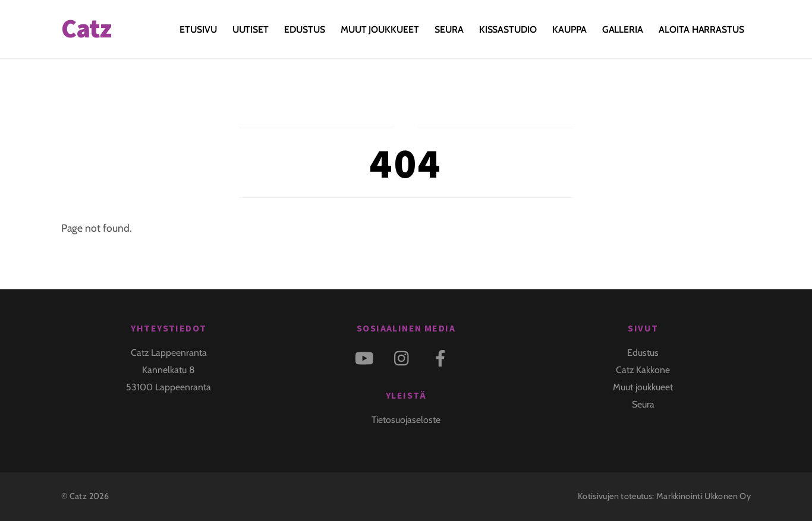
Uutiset (251, 29)
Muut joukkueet (380, 29)
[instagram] (405, 357)
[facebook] (443, 357)
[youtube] (366, 357)
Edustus (643, 353)
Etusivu (198, 29)
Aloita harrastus (701, 29)
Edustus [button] (304, 29)
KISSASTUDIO (508, 29)
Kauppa (569, 29)
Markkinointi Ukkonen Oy (704, 496)
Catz (78, 496)
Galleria (623, 29)
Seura (449, 29)
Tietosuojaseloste (406, 420)
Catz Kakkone (643, 370)
